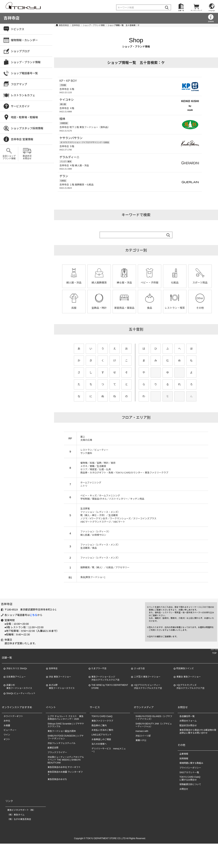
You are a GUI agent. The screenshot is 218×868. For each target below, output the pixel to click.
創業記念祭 (53, 772)
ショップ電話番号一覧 (24, 73)
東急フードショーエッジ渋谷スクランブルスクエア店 (105, 703)
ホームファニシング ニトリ (91, 483)
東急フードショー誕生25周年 (62, 756)
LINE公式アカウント (102, 759)
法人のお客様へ (99, 768)
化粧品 (175, 282)
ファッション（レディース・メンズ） (100, 557)
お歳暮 (7, 750)
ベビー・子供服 (150, 282)
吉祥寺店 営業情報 (22, 139)
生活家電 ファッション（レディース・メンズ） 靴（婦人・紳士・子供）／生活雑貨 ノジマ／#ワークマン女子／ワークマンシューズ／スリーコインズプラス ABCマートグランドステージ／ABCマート (118, 514)
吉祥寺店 (12, 18)
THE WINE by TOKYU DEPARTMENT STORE (110, 711)
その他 (200, 307)
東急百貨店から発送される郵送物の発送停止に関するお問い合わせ (198, 756)
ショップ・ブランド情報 (94, 25)
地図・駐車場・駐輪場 (24, 117)
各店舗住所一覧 (187, 741)
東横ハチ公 (141, 765)
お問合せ (184, 813)
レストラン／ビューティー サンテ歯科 (94, 451)
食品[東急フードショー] (93, 576)
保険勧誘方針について (190, 809)
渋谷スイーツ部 (143, 760)
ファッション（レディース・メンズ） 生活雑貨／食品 (100, 545)
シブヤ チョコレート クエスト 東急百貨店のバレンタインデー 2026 (65, 742)
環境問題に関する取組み (191, 787)
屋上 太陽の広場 (86, 438)
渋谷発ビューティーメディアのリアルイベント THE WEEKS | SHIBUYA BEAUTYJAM (66, 784)
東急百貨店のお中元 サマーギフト (64, 792)
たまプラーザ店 (99, 693)
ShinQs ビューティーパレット (21, 718)
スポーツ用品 (200, 282)
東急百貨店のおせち (57, 804)
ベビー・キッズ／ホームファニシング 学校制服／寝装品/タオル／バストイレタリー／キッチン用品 (112, 496)
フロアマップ (19, 84)
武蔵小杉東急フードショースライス (19, 711)
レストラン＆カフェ (23, 95)
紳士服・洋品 (124, 282)
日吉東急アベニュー (16, 701)
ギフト (7, 764)
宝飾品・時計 (99, 307)
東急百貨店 (64, 25)
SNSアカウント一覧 (189, 797)
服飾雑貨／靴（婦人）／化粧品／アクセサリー (105, 567)
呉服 (74, 307)
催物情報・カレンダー (24, 40)
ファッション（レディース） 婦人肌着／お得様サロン (95, 532)
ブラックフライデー (57, 777)
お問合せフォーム (188, 745)
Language (212, 11)
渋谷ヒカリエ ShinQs (17, 693)
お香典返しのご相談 (101, 764)
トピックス (18, 29)
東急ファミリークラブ (102, 745)
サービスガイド (20, 106)
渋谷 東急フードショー (60, 701)
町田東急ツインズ (185, 693)
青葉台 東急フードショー (189, 701)
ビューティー (10, 755)
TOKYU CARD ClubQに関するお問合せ (190, 803)
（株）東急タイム (16, 839)
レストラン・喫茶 (175, 307)
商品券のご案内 (99, 750)
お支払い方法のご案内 (102, 755)
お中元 (7, 745)
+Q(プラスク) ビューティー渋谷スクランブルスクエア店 (148, 711)
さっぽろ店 (139, 693)
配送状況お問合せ (27, 157)
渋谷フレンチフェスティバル (62, 768)
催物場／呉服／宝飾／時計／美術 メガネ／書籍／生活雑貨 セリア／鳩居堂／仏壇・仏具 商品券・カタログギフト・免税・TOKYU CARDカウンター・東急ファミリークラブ (124, 467)
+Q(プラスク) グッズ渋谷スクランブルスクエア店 (190, 711)
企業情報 (184, 778)
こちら (34, 639)
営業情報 (211, 22)
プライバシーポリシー (190, 792)
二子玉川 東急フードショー (147, 701)
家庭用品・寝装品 (124, 307)
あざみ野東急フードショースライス (62, 711)
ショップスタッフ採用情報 (27, 128)
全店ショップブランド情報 (9, 157)
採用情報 (184, 783)
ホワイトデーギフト (13, 741)
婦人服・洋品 (74, 282)
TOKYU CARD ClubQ (102, 741)
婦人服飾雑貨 (99, 282)
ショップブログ (20, 51)
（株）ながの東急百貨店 (19, 844)
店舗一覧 (181, 11)
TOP (214, 678)
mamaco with (142, 756)
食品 (150, 307)
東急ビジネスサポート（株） (21, 834)
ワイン (7, 759)
